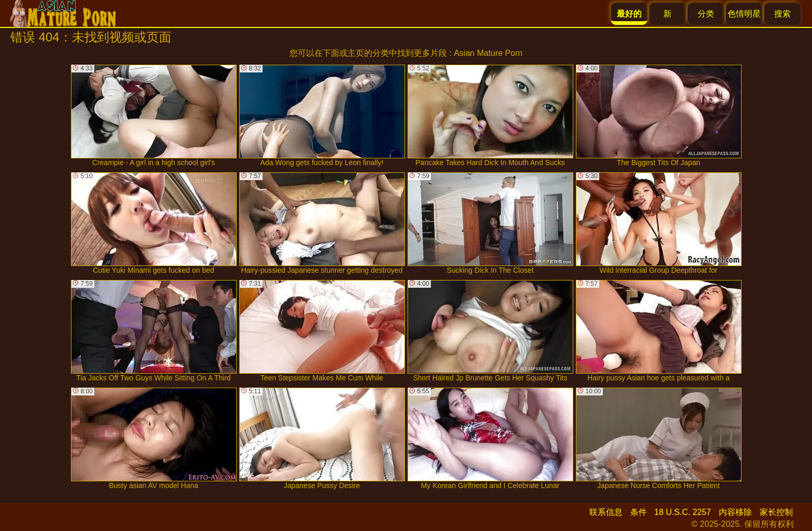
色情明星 (744, 14)
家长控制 (776, 512)
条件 (639, 512)
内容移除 (735, 512)
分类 (706, 14)
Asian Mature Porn (488, 53)
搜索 (782, 14)
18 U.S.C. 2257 (683, 512)
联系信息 (606, 512)
